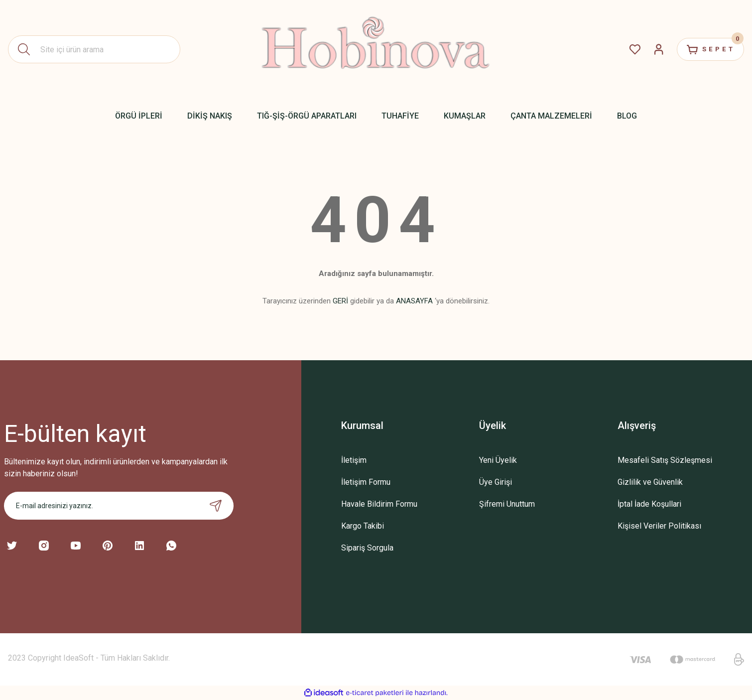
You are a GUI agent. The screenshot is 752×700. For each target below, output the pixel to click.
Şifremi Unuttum (507, 504)
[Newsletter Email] (119, 506)
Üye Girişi (496, 482)
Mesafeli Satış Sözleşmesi (665, 460)
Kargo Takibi (363, 526)
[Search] (94, 49)
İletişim (354, 460)
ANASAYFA (414, 301)
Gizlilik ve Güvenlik (650, 482)
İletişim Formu (366, 482)
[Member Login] (650, 49)
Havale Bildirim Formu (379, 504)
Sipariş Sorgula (367, 548)
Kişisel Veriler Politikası (659, 526)
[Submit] (216, 506)
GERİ (340, 301)
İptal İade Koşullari (649, 504)
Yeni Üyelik (498, 460)
